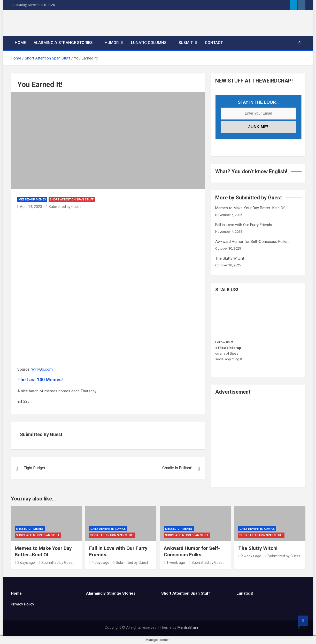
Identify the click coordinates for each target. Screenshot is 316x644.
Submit (186, 43)
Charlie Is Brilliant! (177, 468)
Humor (112, 43)
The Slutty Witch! (230, 258)
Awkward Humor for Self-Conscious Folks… (252, 242)
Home (20, 43)
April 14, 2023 (30, 207)
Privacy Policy (22, 604)
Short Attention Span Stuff (72, 200)
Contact (214, 43)
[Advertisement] (258, 445)
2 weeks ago (250, 556)
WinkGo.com (42, 369)
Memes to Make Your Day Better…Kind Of (250, 208)
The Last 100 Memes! (40, 380)
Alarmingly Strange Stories (63, 43)
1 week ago (174, 563)
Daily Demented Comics (108, 529)
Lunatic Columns (149, 43)
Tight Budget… (36, 468)
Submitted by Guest (63, 207)
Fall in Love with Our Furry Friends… (245, 225)
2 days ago (25, 563)
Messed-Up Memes (32, 200)
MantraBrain (188, 627)
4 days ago (99, 563)
